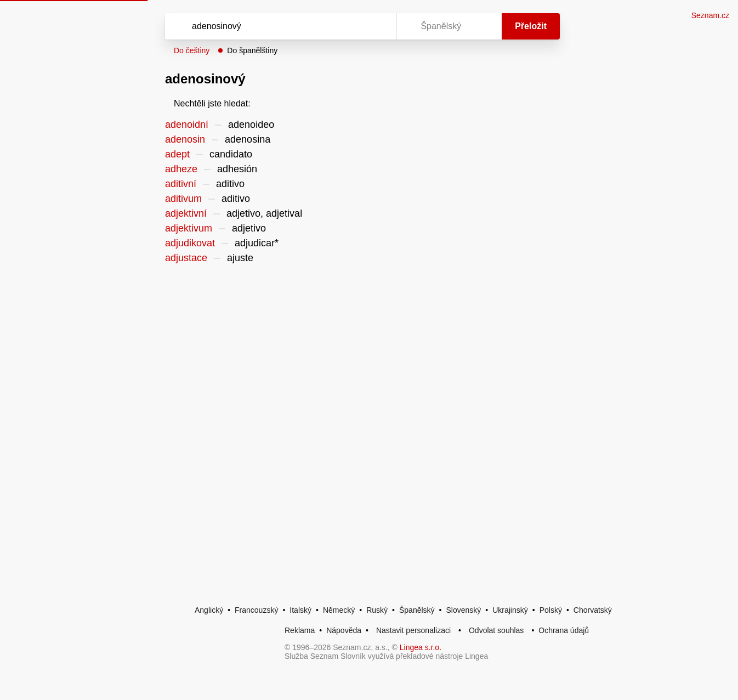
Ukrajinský (510, 610)
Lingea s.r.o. (421, 647)
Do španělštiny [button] (252, 50)
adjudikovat (190, 243)
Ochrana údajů (564, 630)
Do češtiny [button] (192, 50)
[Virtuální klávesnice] (378, 26)
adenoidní (187, 125)
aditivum (183, 199)
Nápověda (344, 630)
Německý (339, 610)
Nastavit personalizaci (413, 630)
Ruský (377, 610)
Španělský (417, 610)
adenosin (185, 139)
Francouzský (256, 610)
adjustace (186, 258)
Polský (551, 610)
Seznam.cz (710, 15)
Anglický (209, 610)
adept (177, 154)
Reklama (300, 630)
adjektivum (189, 228)
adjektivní (186, 213)
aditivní (181, 184)
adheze (181, 169)
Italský (300, 610)
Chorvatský (593, 610)
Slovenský (463, 610)
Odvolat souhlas (496, 630)
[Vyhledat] (279, 26)
